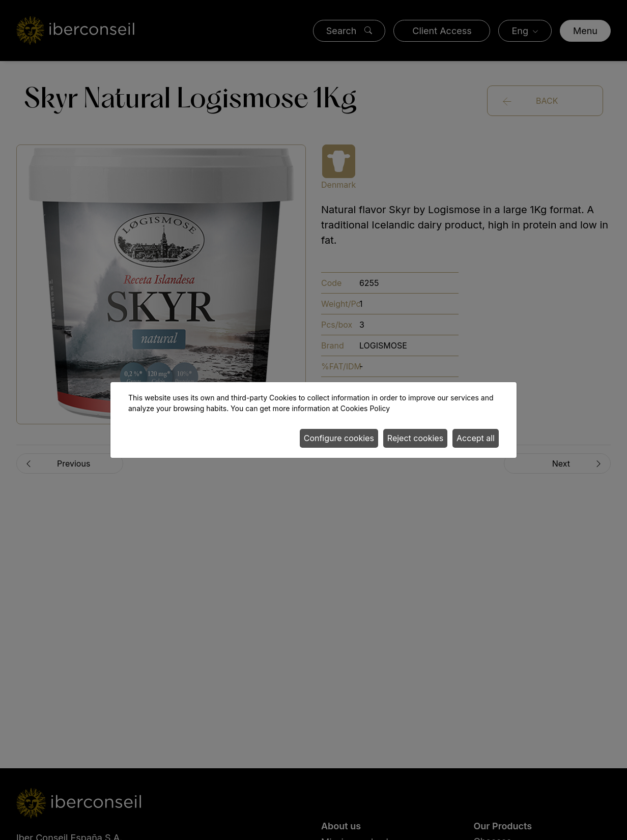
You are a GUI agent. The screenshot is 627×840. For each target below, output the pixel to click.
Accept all (476, 438)
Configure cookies (339, 438)
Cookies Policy (365, 408)
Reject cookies (415, 438)
